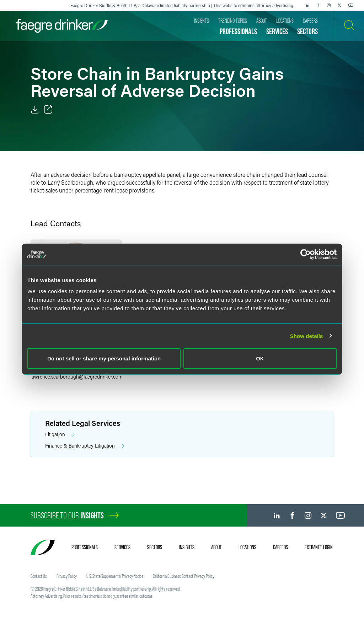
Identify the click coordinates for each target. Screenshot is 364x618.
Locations (247, 547)
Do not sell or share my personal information (104, 358)
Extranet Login (319, 547)
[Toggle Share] (48, 110)
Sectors (155, 547)
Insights (187, 547)
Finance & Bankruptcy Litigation (85, 446)
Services (122, 547)
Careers (280, 547)
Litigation (60, 435)
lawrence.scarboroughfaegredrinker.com (77, 377)
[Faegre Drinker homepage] (62, 26)
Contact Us (39, 576)
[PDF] (35, 110)
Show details (307, 336)
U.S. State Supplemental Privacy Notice (115, 576)
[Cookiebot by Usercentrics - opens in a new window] (306, 254)
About (216, 547)
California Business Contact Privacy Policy (184, 576)
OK (260, 358)
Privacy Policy (67, 576)
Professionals (85, 547)
